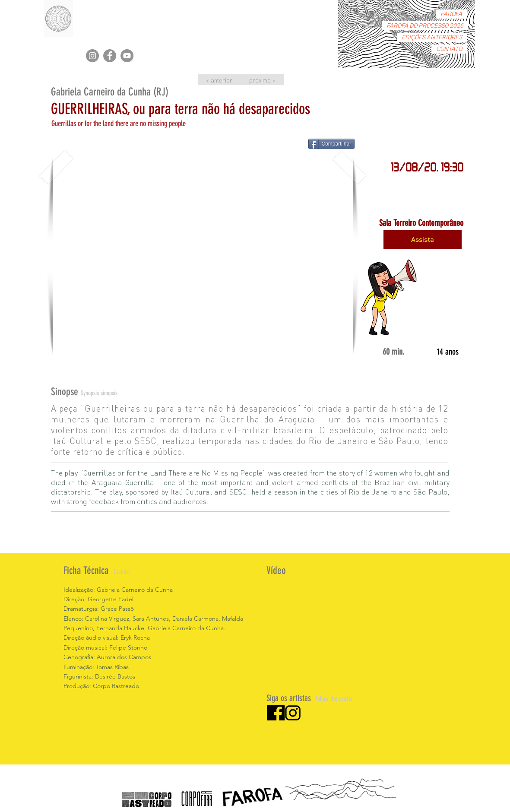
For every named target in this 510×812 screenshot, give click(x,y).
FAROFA (451, 14)
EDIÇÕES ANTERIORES (432, 37)
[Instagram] (92, 56)
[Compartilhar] (332, 144)
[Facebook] (110, 56)
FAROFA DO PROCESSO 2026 (425, 26)
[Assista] (423, 239)
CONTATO (449, 49)
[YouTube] (127, 56)
